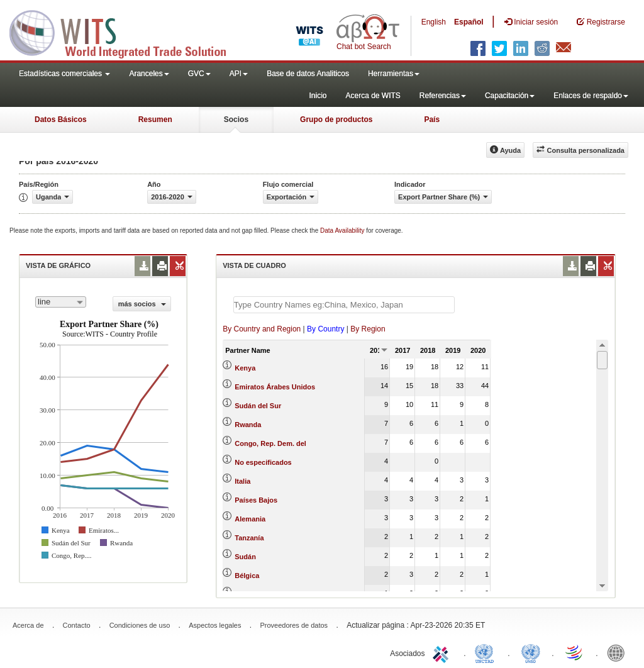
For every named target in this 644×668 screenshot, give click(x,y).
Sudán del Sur (258, 406)
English (434, 22)
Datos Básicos (61, 120)
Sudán (245, 557)
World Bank (619, 652)
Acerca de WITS (373, 96)
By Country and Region (262, 329)
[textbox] (344, 305)
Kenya (245, 368)
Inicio (318, 96)
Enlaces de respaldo (591, 96)
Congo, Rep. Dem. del (270, 443)
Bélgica (247, 576)
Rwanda (248, 425)
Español (469, 22)
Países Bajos (256, 500)
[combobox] (61, 302)
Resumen (155, 120)
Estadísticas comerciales (64, 74)
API (239, 74)
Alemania (250, 519)
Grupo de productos (336, 120)
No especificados (263, 462)
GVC (199, 74)
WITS (126, 31)
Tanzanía (249, 538)
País (432, 120)
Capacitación (510, 96)
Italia (242, 481)
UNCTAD (487, 652)
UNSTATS (531, 652)
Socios (236, 120)
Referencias (443, 96)
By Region (368, 329)
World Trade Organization (575, 652)
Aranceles (149, 74)
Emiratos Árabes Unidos (275, 387)
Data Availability (343, 231)
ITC (443, 652)
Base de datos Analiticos (308, 74)
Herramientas (394, 74)
